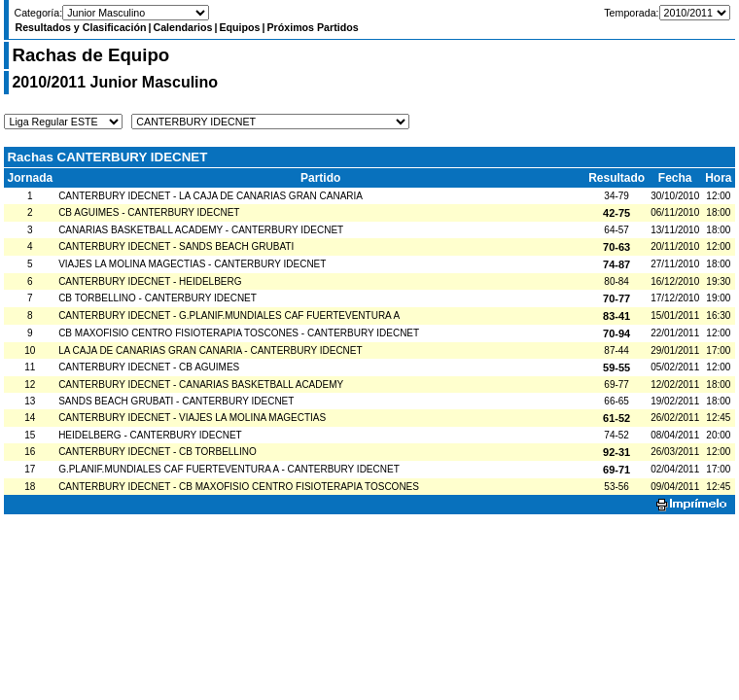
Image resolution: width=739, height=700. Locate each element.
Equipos (239, 27)
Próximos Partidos (312, 27)
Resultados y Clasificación (80, 27)
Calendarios (182, 27)
